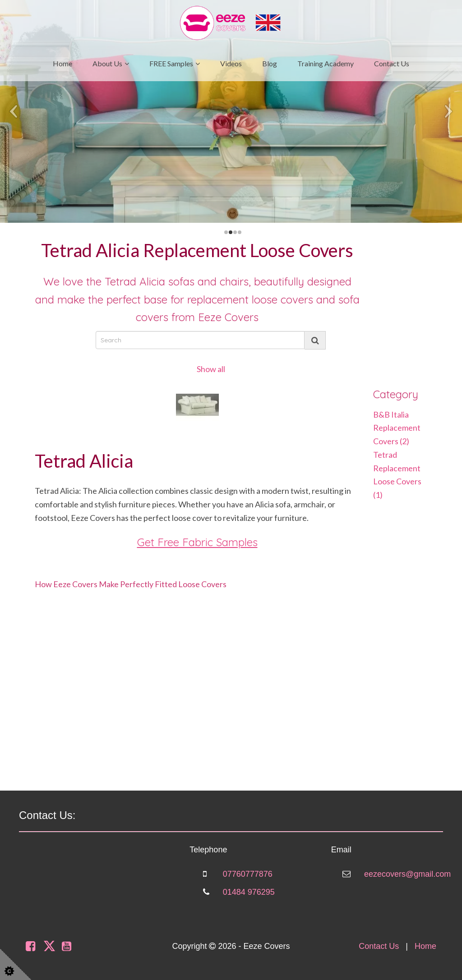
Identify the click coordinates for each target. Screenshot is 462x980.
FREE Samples (171, 63)
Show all (211, 369)
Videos (231, 63)
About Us (107, 63)
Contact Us (392, 63)
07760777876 (248, 874)
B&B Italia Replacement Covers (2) (397, 428)
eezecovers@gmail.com (407, 874)
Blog (270, 63)
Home (62, 63)
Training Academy (326, 63)
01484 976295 (249, 892)
